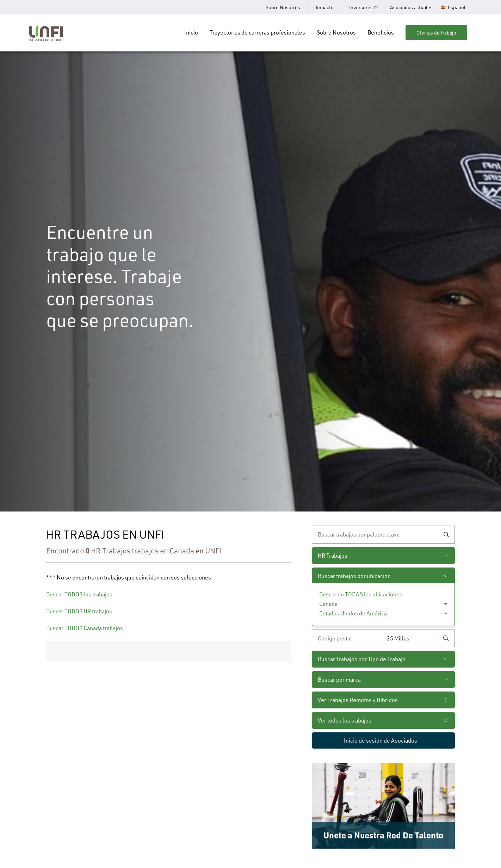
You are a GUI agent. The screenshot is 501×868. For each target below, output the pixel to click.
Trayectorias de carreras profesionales (257, 32)
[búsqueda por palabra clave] (383, 534)
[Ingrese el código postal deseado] (348, 638)
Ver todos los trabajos (345, 720)
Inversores (361, 7)
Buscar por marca (339, 679)
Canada (328, 604)
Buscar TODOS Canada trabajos (85, 628)
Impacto (325, 7)
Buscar (446, 535)
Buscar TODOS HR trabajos (79, 611)
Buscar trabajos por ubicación (354, 576)
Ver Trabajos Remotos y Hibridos (358, 700)
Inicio (191, 32)
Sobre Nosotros (283, 7)
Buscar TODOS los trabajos (79, 594)
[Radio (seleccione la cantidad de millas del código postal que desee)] (412, 638)
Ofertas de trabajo (436, 33)
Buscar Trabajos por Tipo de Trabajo (362, 659)
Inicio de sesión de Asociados (381, 740)
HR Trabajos (333, 555)
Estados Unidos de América (353, 613)
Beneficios (381, 32)
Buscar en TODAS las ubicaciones (361, 594)
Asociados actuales (411, 7)
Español (457, 7)
